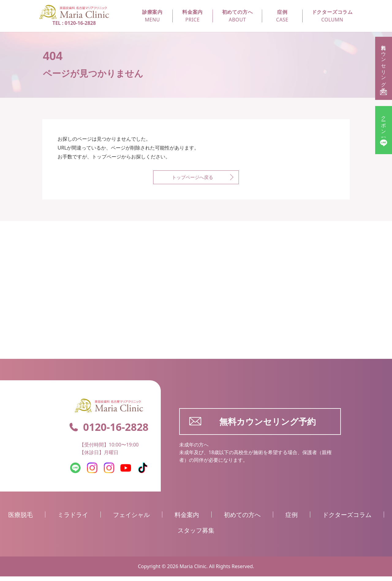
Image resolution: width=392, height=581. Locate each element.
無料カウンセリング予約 (253, 426)
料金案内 (187, 519)
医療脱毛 (21, 519)
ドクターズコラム (347, 519)
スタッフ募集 (196, 535)
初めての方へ (242, 519)
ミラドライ (73, 519)
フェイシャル (131, 519)
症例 (292, 519)
